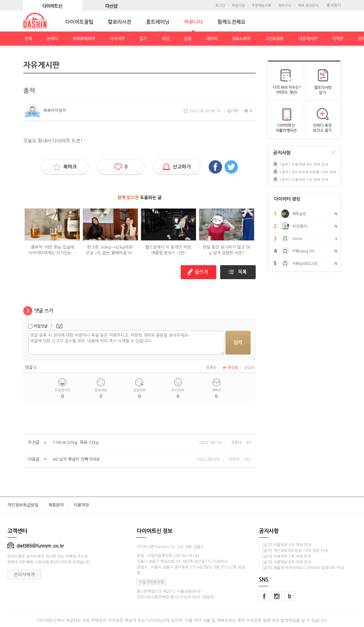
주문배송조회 (261, 6)
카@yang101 (303, 251)
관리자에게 (24, 575)
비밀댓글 (41, 326)
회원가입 (238, 6)
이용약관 (81, 505)
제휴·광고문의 (308, 6)
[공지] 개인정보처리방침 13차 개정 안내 (310, 172)
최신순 (230, 368)
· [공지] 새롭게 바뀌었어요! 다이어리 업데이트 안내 (301, 568)
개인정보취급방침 (23, 505)
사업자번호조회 (151, 582)
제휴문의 (56, 505)
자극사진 (117, 39)
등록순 (211, 368)
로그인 (220, 6)
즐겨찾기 (334, 5)
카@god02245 (305, 264)
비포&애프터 (84, 39)
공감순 (249, 368)
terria (297, 239)
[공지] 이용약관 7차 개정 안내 (304, 179)
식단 (165, 39)
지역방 (338, 39)
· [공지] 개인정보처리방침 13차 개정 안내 (293, 551)
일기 (143, 39)
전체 (28, 39)
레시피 (212, 39)
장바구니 (284, 6)
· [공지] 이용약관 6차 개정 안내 (285, 562)
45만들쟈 (300, 226)
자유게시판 (308, 39)
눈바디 (52, 39)
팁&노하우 (241, 39)
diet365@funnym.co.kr (36, 546)
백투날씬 (299, 214)
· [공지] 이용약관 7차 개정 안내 (285, 556)
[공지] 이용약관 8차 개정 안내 (304, 164)
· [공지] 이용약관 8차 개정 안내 (285, 545)
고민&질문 (274, 39)
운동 (188, 39)
